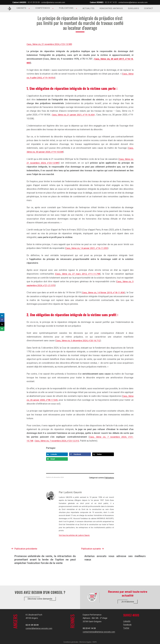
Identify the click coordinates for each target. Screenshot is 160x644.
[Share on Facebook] (80, 453)
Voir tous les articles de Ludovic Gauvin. (74, 534)
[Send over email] (57, 457)
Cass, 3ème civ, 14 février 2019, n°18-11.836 (103, 291)
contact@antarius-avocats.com (53, 2)
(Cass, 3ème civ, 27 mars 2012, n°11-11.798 (78, 273)
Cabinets (21, 8)
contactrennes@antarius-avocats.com (133, 2)
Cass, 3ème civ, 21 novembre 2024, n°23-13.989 (50, 44)
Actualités (89, 8)
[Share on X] (103, 453)
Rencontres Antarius (111, 8)
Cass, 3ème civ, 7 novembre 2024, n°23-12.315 (58, 439)
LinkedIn (128, 619)
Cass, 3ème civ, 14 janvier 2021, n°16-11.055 (87, 247)
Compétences (43, 8)
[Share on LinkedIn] (57, 453)
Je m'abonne (128, 600)
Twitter (127, 626)
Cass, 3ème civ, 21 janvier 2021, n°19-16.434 (73, 114)
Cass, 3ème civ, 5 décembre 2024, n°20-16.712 (79, 339)
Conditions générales (71, 640)
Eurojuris (134, 8)
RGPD (95, 640)
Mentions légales (85, 640)
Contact (149, 8)
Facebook (128, 623)
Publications (66, 8)
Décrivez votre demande (40, 597)
